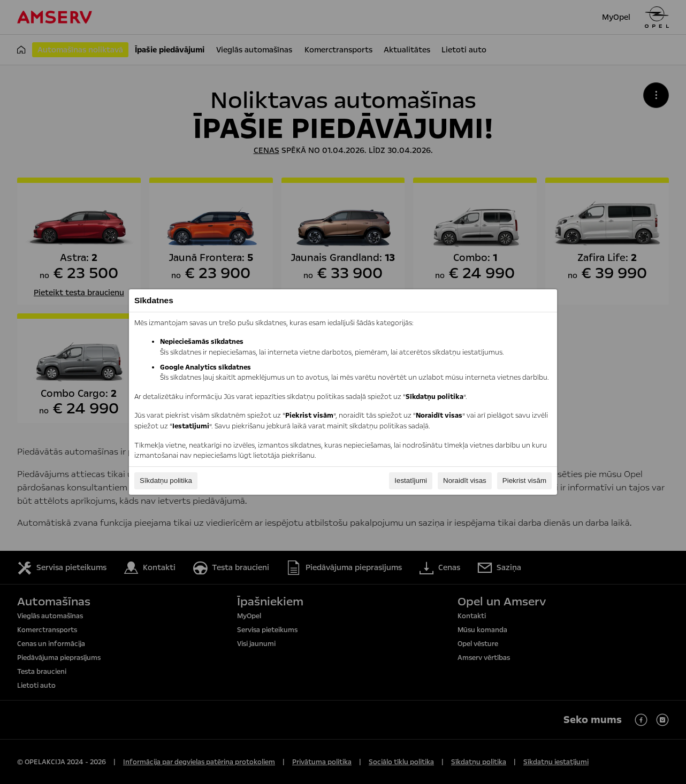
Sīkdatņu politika (166, 481)
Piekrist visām (524, 481)
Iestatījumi (411, 481)
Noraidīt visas (465, 481)
